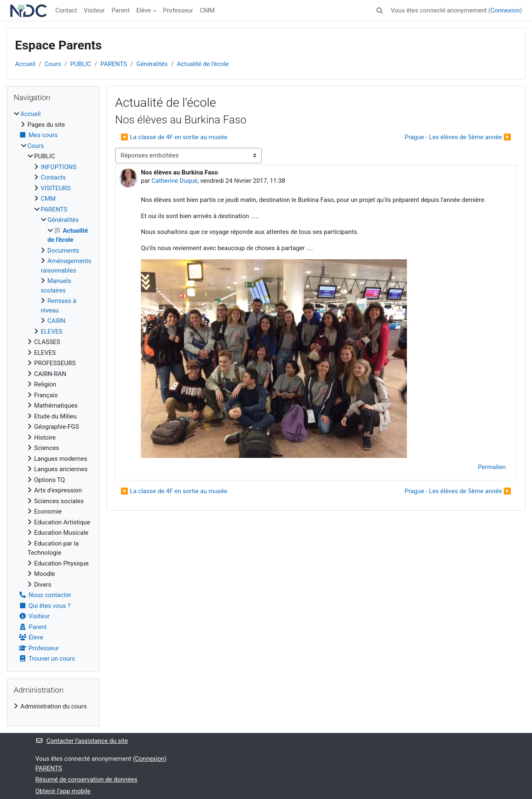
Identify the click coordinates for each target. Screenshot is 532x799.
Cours (53, 64)
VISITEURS (56, 188)
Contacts (53, 177)
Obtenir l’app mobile (63, 791)
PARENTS (114, 64)
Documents (63, 251)
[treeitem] (53, 386)
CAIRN (57, 321)
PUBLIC (81, 64)
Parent (121, 10)
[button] (380, 11)
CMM (207, 10)
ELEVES (52, 332)
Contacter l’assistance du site (82, 741)
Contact (66, 10)
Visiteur (94, 10)
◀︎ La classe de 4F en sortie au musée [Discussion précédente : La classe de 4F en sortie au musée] (174, 137)
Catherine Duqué (174, 181)
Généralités (152, 64)
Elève (144, 10)
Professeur (178, 10)
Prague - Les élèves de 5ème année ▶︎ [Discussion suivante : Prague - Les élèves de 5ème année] (458, 137)
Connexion (505, 10)
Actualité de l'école (203, 64)
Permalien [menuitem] (492, 467)
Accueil (25, 64)
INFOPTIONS (59, 167)
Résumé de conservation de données (86, 779)
